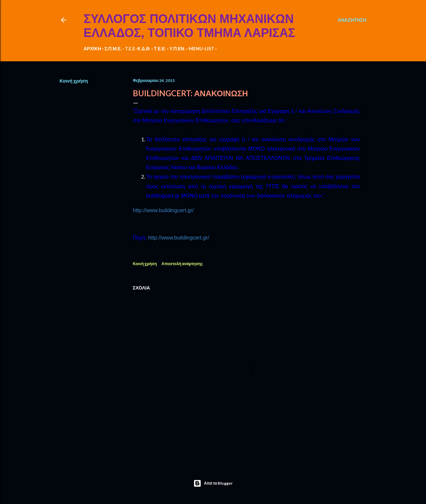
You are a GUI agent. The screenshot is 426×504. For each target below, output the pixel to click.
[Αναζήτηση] (352, 20)
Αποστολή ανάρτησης (182, 264)
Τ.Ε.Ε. (160, 48)
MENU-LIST (202, 48)
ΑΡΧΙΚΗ (92, 48)
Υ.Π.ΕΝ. (177, 48)
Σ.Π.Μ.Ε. (113, 48)
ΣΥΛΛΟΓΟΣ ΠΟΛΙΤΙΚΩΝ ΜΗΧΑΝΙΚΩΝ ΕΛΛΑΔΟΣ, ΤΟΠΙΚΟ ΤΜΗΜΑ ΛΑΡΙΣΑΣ (189, 26)
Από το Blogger (213, 483)
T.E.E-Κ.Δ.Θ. (138, 48)
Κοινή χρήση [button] (74, 81)
